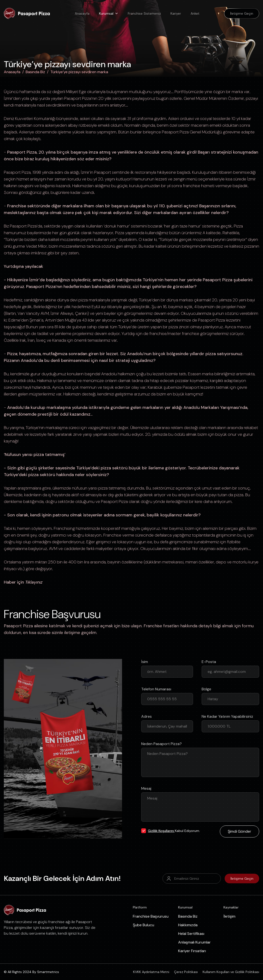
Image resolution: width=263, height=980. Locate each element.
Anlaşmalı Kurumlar (194, 942)
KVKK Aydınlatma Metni (151, 972)
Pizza (184, 132)
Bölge (206, 689)
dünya (63, 300)
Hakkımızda (188, 925)
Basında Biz (35, 72)
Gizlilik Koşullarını (161, 831)
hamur (123, 226)
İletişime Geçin (242, 878)
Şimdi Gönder (240, 831)
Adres (146, 716)
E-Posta (209, 662)
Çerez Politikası (186, 972)
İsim (145, 662)
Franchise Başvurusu (151, 916)
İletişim (229, 916)
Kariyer (176, 13)
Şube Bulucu (143, 925)
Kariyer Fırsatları (192, 951)
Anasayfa (82, 13)
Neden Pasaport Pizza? (161, 744)
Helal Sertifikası (191, 934)
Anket (195, 13)
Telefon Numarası (156, 689)
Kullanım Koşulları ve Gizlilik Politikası (231, 972)
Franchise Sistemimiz (144, 13)
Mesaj (146, 788)
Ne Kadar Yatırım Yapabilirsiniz (227, 716)
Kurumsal (109, 13)
